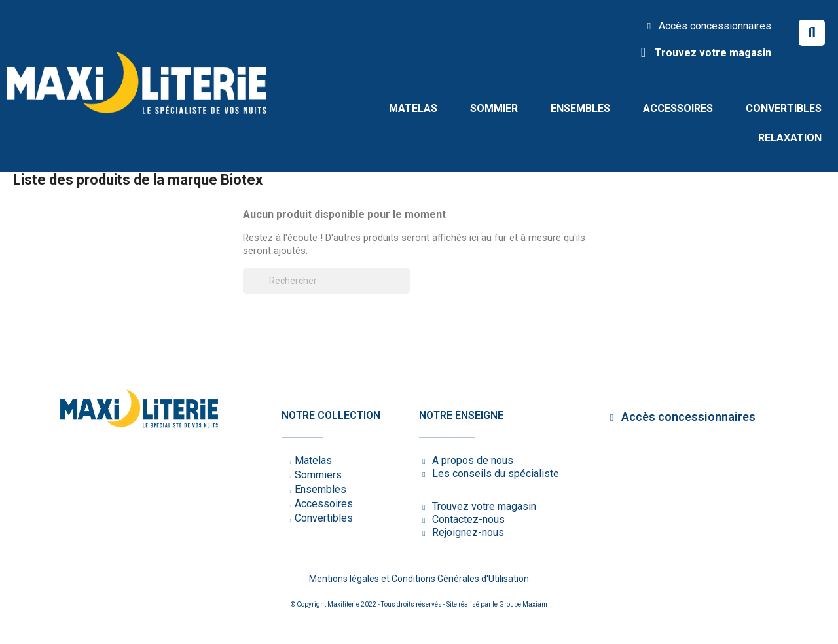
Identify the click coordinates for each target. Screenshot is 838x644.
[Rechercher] (326, 281)
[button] (812, 33)
